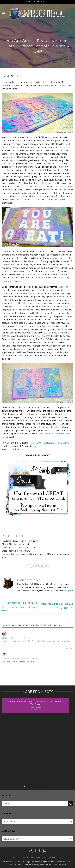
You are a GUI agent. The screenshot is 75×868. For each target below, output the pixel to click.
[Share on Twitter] (33, 566)
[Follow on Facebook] (31, 851)
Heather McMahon (11, 658)
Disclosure (42, 858)
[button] (3, 13)
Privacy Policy (55, 858)
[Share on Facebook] (28, 566)
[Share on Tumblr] (47, 566)
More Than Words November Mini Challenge (50, 443)
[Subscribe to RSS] (44, 851)
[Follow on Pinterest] (40, 851)
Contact (17, 858)
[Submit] (71, 804)
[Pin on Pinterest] (42, 566)
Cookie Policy (29, 858)
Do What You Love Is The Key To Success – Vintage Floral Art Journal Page (19, 607)
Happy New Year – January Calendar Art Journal (36, 703)
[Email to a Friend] (38, 566)
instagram (68, 591)
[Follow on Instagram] (35, 851)
